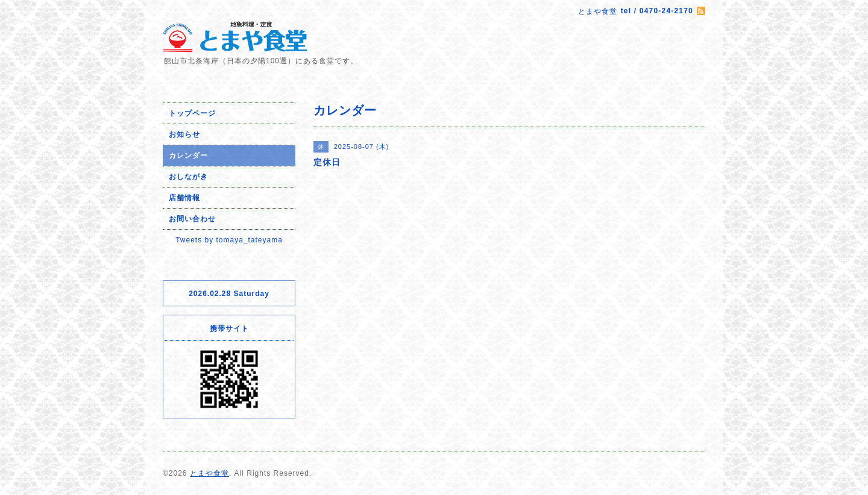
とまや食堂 (209, 473)
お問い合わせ (192, 219)
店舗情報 (184, 198)
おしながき (188, 177)
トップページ (192, 113)
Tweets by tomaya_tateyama (229, 240)
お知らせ (184, 134)
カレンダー (188, 156)
